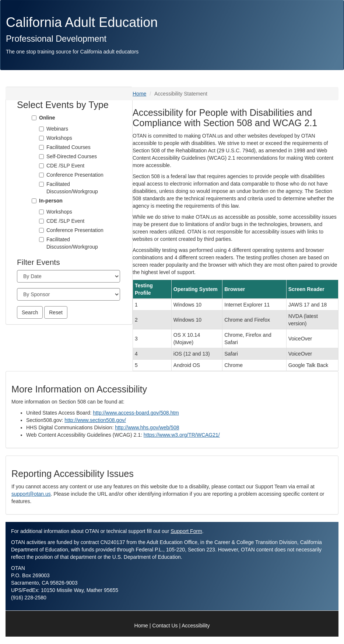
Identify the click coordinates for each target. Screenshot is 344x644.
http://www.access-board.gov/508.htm (136, 413)
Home (139, 94)
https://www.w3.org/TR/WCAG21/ (182, 435)
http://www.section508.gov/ (95, 420)
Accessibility (196, 626)
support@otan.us (31, 494)
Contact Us (165, 626)
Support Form (186, 531)
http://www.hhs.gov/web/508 (147, 427)
